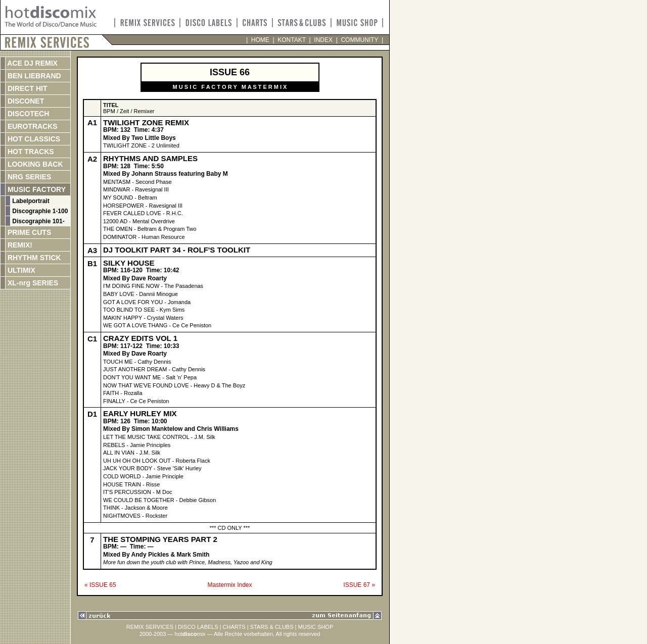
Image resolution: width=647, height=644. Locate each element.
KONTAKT (292, 40)
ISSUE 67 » (359, 585)
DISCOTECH (27, 114)
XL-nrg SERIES (32, 283)
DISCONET (25, 101)
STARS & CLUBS (272, 627)
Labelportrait (30, 201)
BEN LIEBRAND (33, 76)
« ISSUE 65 (100, 585)
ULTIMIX (20, 270)
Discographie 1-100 (39, 211)
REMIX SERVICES (150, 627)
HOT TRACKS (30, 152)
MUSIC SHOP (316, 627)
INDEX (323, 40)
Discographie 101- (38, 221)
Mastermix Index (229, 585)
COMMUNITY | (360, 40)
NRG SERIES (28, 177)
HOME (260, 40)
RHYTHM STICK (33, 258)
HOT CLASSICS (33, 139)
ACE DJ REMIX (32, 63)
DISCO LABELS (198, 627)
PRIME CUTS (28, 232)
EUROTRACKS (32, 126)
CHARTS (234, 627)
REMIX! (30, 245)
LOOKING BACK (34, 164)
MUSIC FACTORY (36, 189)
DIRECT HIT (26, 88)
